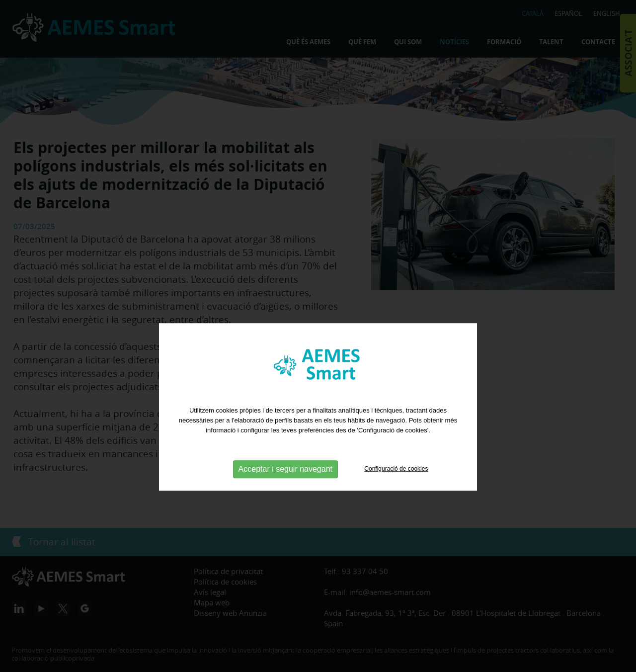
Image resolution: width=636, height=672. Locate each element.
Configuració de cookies (396, 484)
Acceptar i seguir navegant (285, 484)
